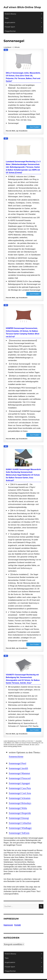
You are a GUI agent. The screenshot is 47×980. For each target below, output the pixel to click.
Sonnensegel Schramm (20, 798)
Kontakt (18, 925)
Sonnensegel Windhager (20, 828)
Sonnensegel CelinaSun (20, 823)
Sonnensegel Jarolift (18, 768)
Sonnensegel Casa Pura (20, 788)
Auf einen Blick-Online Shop (22, 7)
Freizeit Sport (23, 27)
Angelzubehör (23, 22)
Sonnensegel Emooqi (19, 818)
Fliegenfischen (23, 31)
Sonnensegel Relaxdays (20, 803)
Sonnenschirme (16, 757)
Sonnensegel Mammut (19, 773)
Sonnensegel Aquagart (19, 783)
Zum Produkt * (35, 127)
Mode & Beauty (23, 14)
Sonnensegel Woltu (18, 808)
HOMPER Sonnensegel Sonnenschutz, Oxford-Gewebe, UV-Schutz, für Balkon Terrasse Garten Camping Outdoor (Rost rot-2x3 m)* (23, 332)
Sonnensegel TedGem (19, 833)
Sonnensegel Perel (17, 763)
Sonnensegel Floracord (20, 778)
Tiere (23, 18)
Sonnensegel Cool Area (20, 793)
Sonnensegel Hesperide (20, 813)
